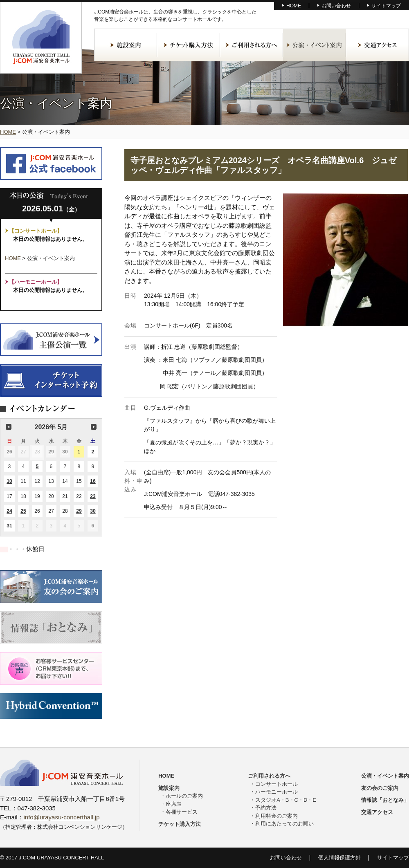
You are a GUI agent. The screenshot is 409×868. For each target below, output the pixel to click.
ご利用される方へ (252, 45)
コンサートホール (276, 784)
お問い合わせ (336, 6)
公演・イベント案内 (315, 45)
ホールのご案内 (184, 796)
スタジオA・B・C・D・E (286, 800)
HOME (294, 6)
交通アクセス (378, 45)
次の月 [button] (94, 427)
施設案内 (126, 45)
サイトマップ (386, 6)
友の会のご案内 (380, 788)
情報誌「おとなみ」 (385, 800)
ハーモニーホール (276, 792)
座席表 (174, 804)
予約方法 (266, 808)
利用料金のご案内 (276, 816)
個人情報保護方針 (339, 858)
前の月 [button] (9, 427)
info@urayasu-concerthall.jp (62, 817)
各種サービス (182, 812)
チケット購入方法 (189, 45)
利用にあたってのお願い (284, 824)
